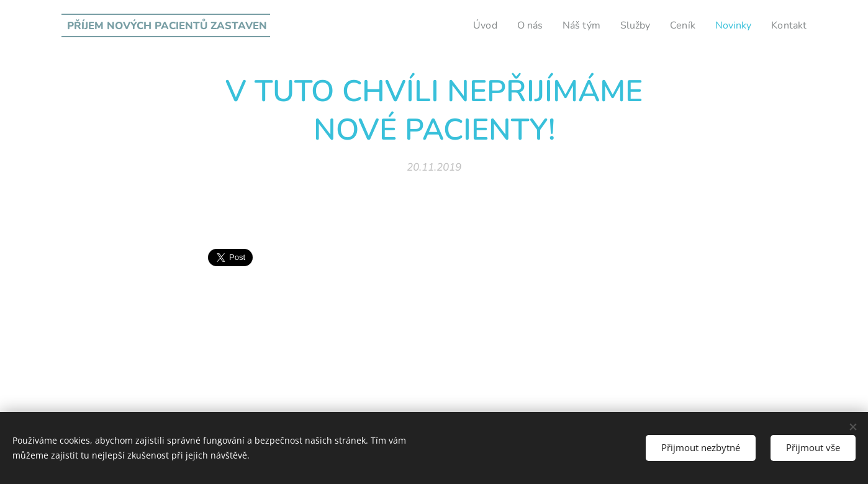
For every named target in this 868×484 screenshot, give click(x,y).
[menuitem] (471, 25)
